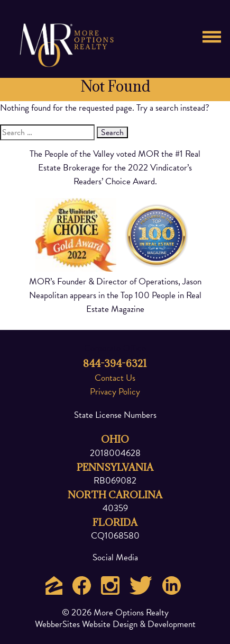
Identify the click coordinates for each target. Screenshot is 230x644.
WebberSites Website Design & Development (115, 624)
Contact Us (115, 378)
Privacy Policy (115, 392)
